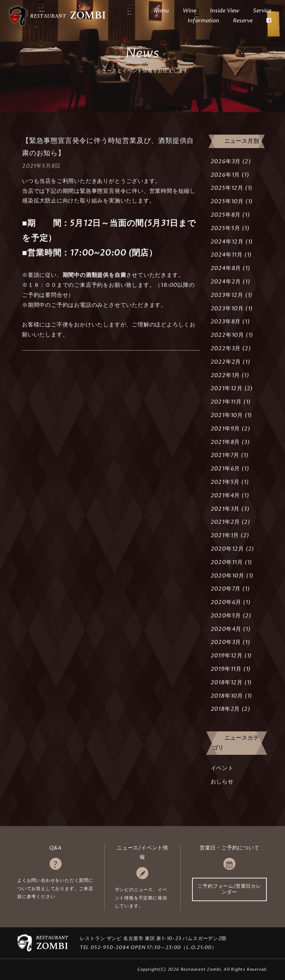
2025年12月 (227, 188)
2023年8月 (226, 322)
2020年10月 (228, 576)
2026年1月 (225, 175)
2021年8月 (225, 442)
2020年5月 (226, 616)
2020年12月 (227, 549)
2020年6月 (226, 602)
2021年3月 (225, 509)
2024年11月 (227, 255)
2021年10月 (227, 415)
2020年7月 (226, 589)
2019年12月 (227, 656)
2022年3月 (226, 348)
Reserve (243, 21)
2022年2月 (226, 362)
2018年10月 (227, 696)
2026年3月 (226, 161)
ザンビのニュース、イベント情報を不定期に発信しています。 (141, 898)
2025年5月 (226, 228)
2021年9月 (225, 429)
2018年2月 (225, 709)
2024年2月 (226, 282)
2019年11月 (226, 669)
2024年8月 (226, 268)
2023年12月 (227, 295)
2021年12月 (227, 388)
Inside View (225, 11)
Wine (189, 11)
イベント (222, 768)
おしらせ (222, 782)
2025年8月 (226, 215)
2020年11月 (227, 562)
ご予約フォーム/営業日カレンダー (229, 889)
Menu (161, 11)
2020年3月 (226, 642)
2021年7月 (225, 455)
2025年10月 (227, 201)
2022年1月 (225, 375)
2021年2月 (225, 522)
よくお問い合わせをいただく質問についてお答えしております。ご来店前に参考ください (55, 889)
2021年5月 (225, 482)
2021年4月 (225, 496)
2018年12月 (227, 682)
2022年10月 (227, 335)
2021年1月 (225, 535)
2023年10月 (227, 309)
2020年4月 (226, 629)
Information (203, 21)
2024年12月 (227, 242)
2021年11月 (226, 402)
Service (262, 11)
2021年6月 (225, 469)
